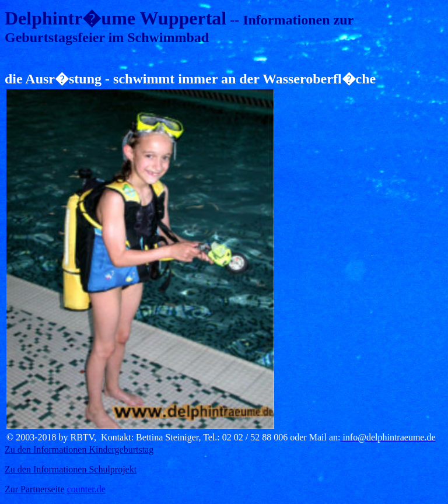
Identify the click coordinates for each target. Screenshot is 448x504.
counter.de (86, 489)
